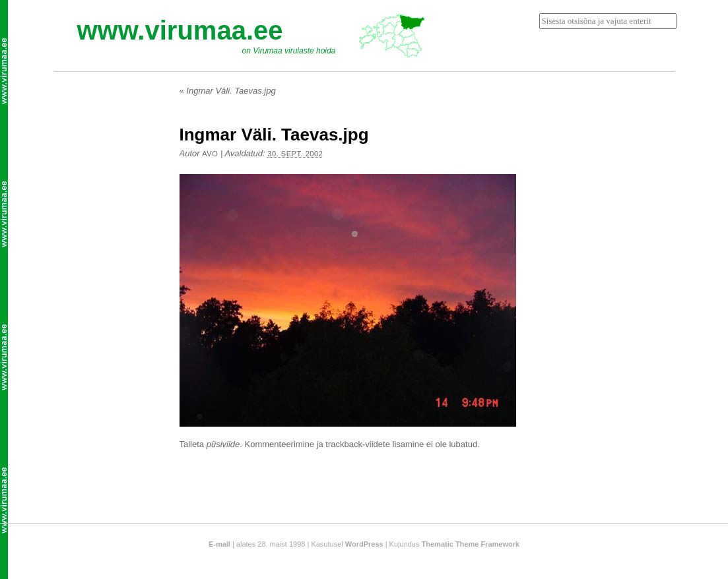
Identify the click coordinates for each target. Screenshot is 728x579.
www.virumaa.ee (180, 30)
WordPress (364, 544)
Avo (210, 154)
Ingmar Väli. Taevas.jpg (228, 91)
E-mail (219, 544)
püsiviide (223, 444)
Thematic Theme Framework (471, 544)
